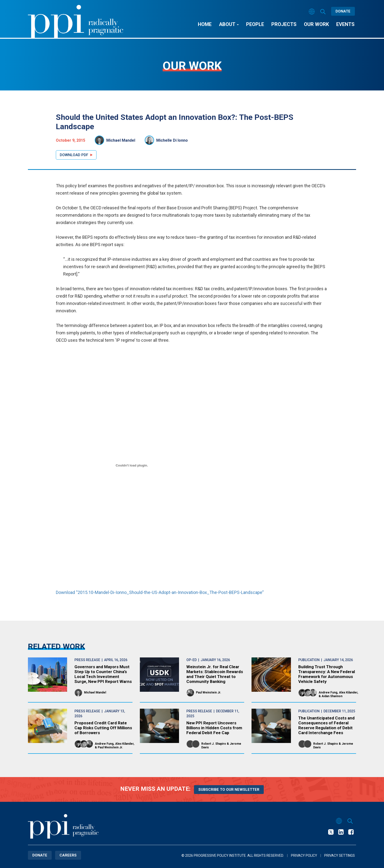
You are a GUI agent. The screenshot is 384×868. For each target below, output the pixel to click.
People (255, 24)
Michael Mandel (121, 140)
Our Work (316, 24)
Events (345, 24)
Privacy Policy (304, 855)
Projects (284, 24)
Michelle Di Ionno (172, 140)
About (229, 24)
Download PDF (74, 155)
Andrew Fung (328, 692)
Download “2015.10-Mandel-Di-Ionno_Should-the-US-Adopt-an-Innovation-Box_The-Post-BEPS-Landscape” (160, 592)
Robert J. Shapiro (214, 744)
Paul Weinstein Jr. (209, 692)
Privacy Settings (340, 855)
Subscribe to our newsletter (229, 790)
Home (205, 24)
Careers (68, 855)
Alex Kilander (348, 692)
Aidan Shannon (332, 696)
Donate (343, 11)
